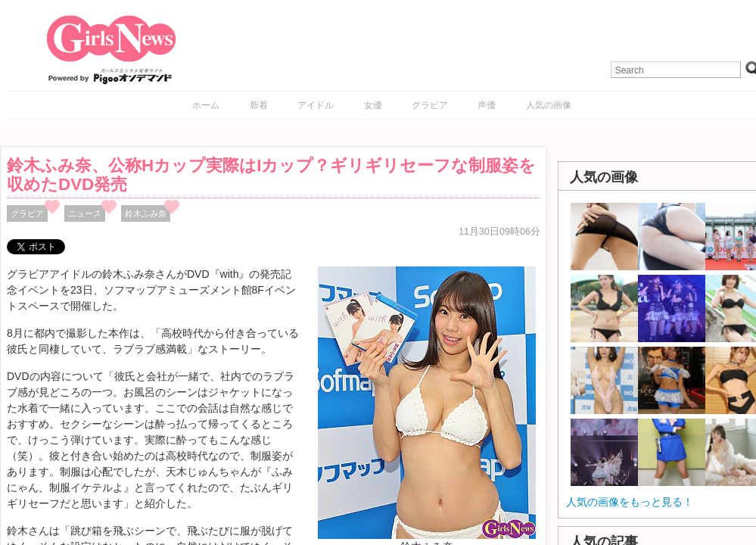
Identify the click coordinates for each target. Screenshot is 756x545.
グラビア (430, 105)
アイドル (316, 105)
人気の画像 (549, 105)
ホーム (206, 105)
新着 (259, 105)
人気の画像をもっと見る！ (630, 502)
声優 (487, 105)
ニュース (85, 213)
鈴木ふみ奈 (146, 213)
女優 (373, 105)
